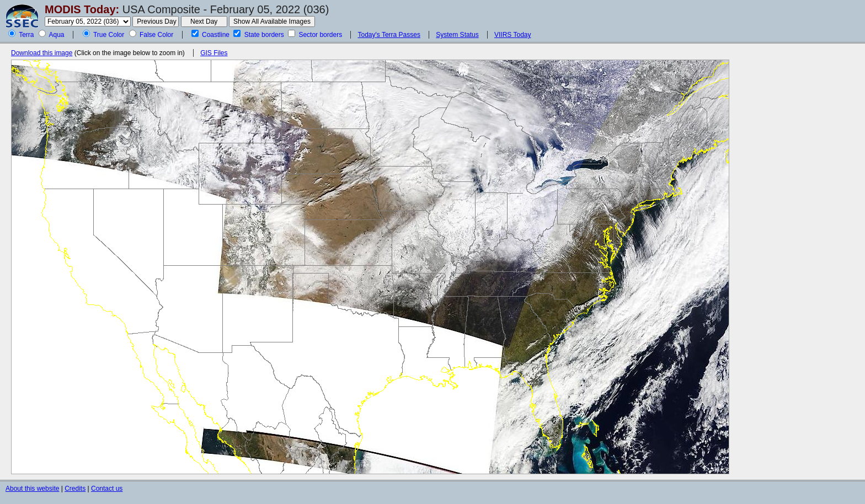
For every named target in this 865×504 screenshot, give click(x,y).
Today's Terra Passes (389, 35)
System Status (457, 35)
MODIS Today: (82, 9)
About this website (32, 489)
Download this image (42, 53)
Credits (75, 489)
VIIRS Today (512, 35)
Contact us (107, 489)
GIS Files (214, 53)
